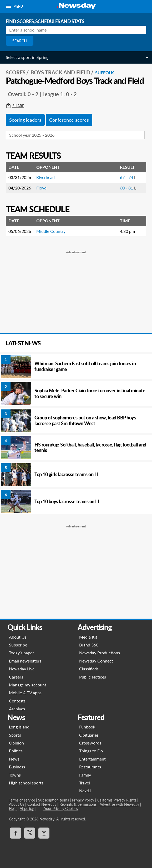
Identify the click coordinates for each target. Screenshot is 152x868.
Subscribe (18, 645)
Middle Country (51, 231)
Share (15, 106)
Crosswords (90, 743)
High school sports (26, 783)
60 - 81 (127, 188)
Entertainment (92, 759)
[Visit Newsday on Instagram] (44, 833)
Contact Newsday (42, 804)
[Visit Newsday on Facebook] (16, 833)
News (14, 759)
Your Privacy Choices (61, 808)
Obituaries (89, 735)
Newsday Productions (100, 653)
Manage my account (28, 685)
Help (13, 808)
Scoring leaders (25, 120)
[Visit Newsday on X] (30, 833)
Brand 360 (89, 645)
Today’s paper (21, 653)
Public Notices (93, 677)
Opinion (16, 743)
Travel (85, 783)
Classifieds (89, 669)
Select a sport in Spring (27, 57)
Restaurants (90, 767)
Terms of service (22, 800)
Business (17, 767)
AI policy (27, 808)
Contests (17, 701)
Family (85, 775)
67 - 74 (127, 177)
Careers (16, 677)
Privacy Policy (83, 800)
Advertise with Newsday (119, 804)
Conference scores (69, 120)
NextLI (85, 791)
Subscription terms (54, 800)
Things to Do (91, 751)
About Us (18, 637)
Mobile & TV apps (25, 693)
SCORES (16, 72)
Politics (16, 751)
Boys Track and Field (60, 72)
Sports (15, 735)
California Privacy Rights (117, 800)
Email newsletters (25, 661)
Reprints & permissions (78, 804)
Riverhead (45, 177)
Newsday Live (22, 669)
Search (20, 41)
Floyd (41, 188)
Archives (17, 709)
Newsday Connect (96, 661)
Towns (15, 775)
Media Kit (88, 637)
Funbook (87, 727)
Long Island (19, 727)
